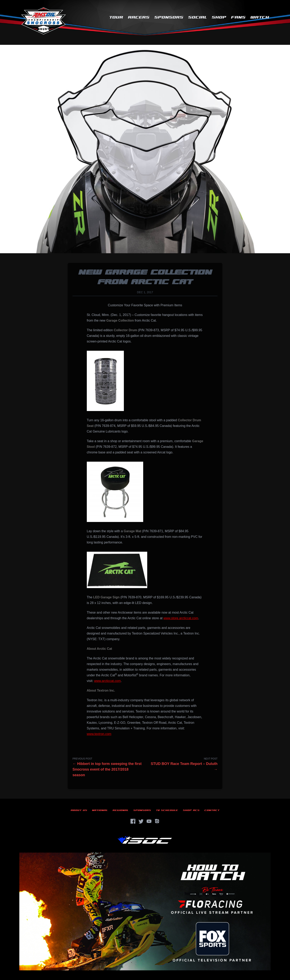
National (100, 810)
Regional (121, 810)
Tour (116, 17)
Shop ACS (191, 810)
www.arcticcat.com (107, 681)
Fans (238, 17)
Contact (212, 810)
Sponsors (169, 17)
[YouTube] (149, 821)
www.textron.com (99, 734)
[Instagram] (157, 821)
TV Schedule (167, 810)
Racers (139, 17)
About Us (79, 810)
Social (197, 17)
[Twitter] (141, 821)
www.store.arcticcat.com (181, 618)
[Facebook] (133, 821)
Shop (219, 17)
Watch (260, 17)
